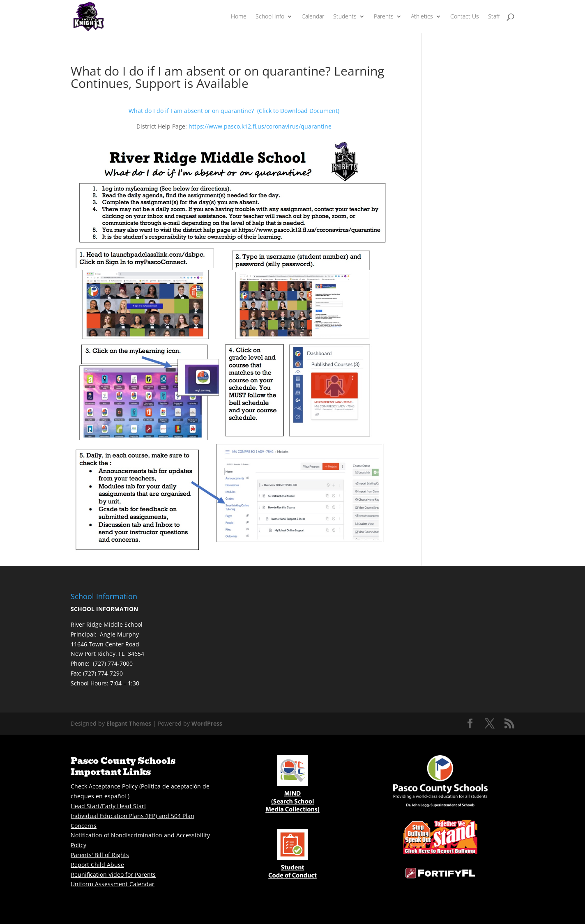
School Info (270, 17)
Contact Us (465, 17)
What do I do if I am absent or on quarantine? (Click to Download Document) (234, 111)
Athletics (422, 17)
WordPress (207, 723)
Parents (384, 17)
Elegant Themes (129, 723)
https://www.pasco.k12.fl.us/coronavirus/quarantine (260, 126)
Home (239, 17)
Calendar (313, 17)
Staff (494, 17)
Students (345, 17)
